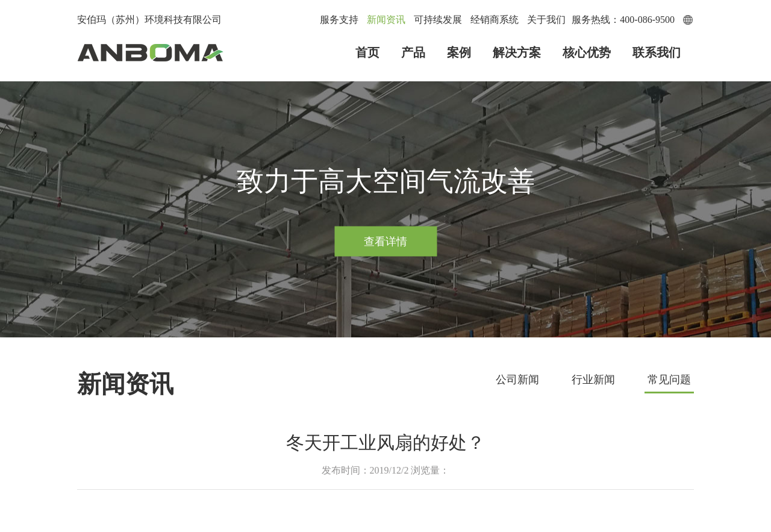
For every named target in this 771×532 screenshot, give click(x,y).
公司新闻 (517, 380)
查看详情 (385, 241)
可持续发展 (438, 20)
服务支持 (339, 20)
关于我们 (546, 20)
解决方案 (517, 52)
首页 (367, 52)
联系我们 (657, 52)
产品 (413, 52)
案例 (459, 52)
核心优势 (587, 52)
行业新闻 (593, 380)
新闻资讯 (386, 20)
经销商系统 (495, 20)
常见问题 (669, 380)
